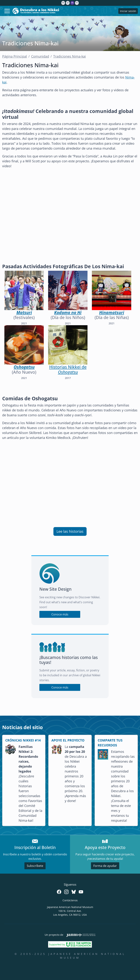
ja (68, 3)
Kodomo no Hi (68, 313)
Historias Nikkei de (68, 369)
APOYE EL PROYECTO (68, 740)
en (63, 3)
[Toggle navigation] (7, 11)
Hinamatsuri (112, 313)
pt (77, 3)
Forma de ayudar (105, 866)
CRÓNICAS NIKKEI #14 (23, 740)
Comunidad (40, 56)
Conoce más (60, 614)
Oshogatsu (24, 367)
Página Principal (15, 56)
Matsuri (24, 313)
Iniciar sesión (128, 11)
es (72, 3)
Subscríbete (35, 866)
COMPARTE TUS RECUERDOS (110, 743)
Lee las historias (70, 531)
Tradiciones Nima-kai (70, 56)
